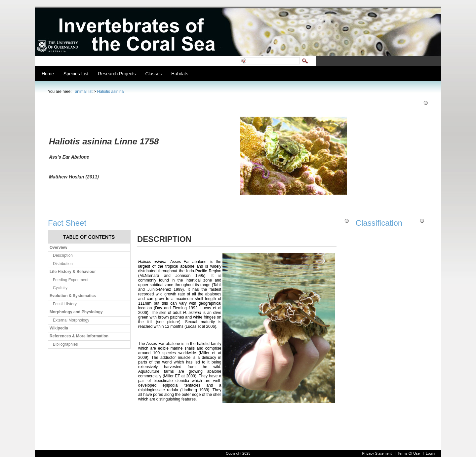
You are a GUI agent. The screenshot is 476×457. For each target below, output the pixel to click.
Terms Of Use (409, 453)
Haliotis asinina (111, 92)
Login (430, 453)
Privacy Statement (377, 453)
